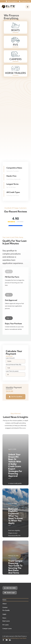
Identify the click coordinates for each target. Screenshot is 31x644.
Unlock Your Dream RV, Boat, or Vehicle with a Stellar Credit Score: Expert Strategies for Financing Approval (15, 465)
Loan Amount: (10, 358)
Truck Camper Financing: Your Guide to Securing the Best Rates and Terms (15, 567)
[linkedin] (10, 640)
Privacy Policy (6, 638)
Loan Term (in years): (12, 371)
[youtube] (7, 640)
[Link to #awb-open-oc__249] (28, 7)
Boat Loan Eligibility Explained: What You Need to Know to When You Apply (15, 516)
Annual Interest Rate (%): (14, 365)
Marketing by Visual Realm (19, 638)
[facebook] (3, 640)
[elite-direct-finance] (9, 6)
